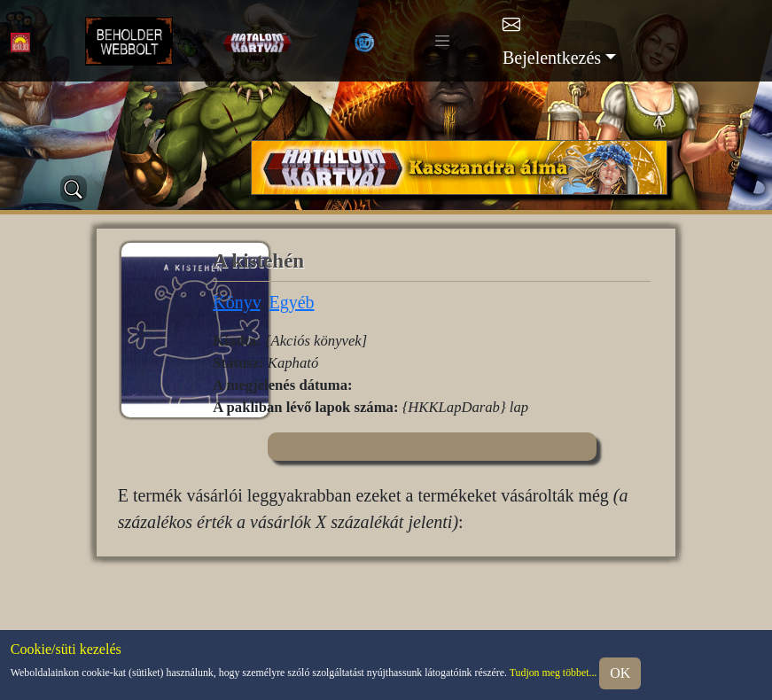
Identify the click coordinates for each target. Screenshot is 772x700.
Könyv (236, 302)
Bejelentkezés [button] (552, 58)
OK (620, 673)
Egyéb (291, 302)
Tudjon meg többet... (554, 673)
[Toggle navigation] (442, 41)
